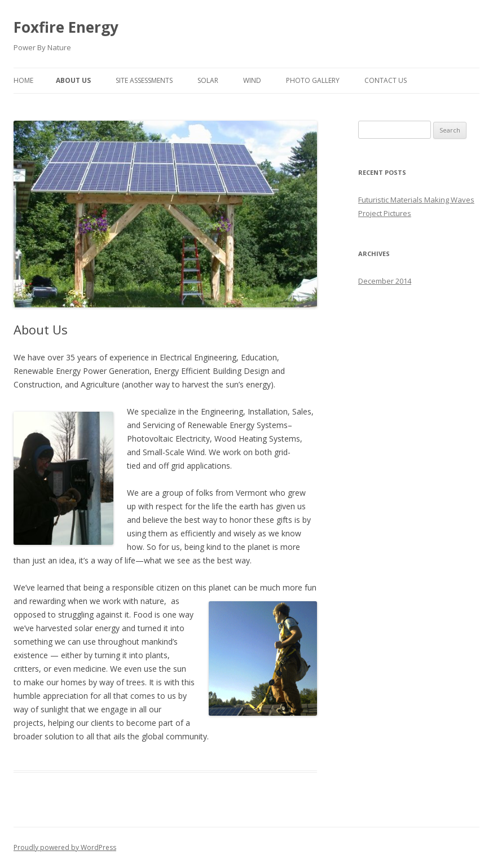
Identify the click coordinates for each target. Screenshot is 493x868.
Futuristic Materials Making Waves (416, 200)
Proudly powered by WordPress (65, 847)
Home (23, 80)
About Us (73, 80)
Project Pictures (385, 213)
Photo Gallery (313, 80)
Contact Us (386, 80)
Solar (208, 80)
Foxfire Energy (66, 27)
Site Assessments (144, 80)
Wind (252, 80)
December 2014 (385, 281)
